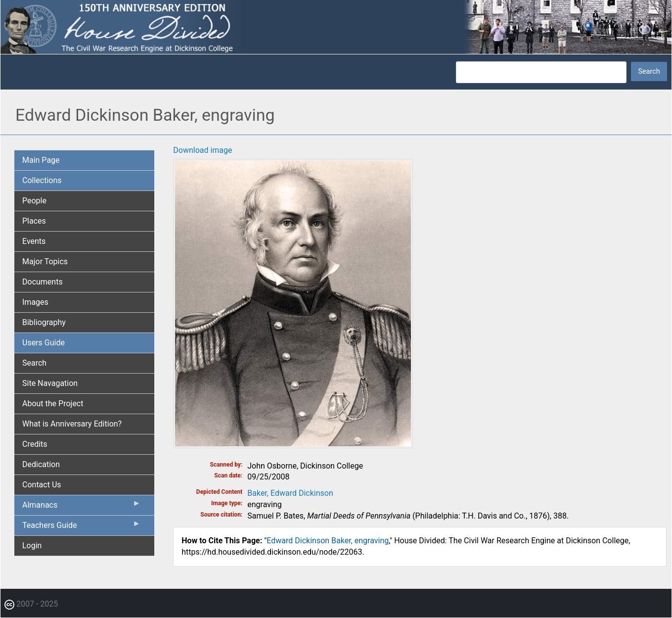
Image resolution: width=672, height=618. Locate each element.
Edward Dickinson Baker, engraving (328, 541)
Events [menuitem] (34, 241)
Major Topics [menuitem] (45, 261)
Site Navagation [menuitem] (50, 383)
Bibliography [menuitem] (44, 322)
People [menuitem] (34, 201)
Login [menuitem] (32, 546)
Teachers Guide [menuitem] (81, 527)
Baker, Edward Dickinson (290, 493)
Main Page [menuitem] (41, 160)
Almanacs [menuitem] (81, 507)
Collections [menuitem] (42, 180)
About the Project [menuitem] (53, 404)
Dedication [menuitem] (41, 464)
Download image (202, 150)
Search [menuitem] (34, 363)
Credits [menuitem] (35, 444)
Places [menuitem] (34, 221)
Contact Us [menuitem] (42, 485)
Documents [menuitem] (43, 282)
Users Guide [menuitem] (44, 343)
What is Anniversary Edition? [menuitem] (72, 424)
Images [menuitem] (35, 302)
